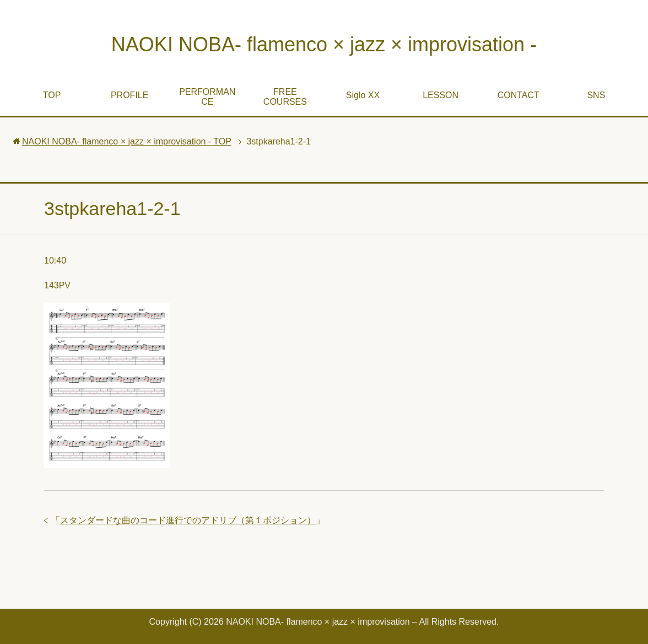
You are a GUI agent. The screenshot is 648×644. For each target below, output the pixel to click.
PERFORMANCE (207, 97)
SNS (596, 95)
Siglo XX (363, 95)
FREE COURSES (285, 97)
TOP (52, 95)
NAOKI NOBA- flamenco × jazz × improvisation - (324, 44)
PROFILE (129, 95)
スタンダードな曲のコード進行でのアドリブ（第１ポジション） (188, 520)
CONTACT (519, 95)
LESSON (441, 95)
